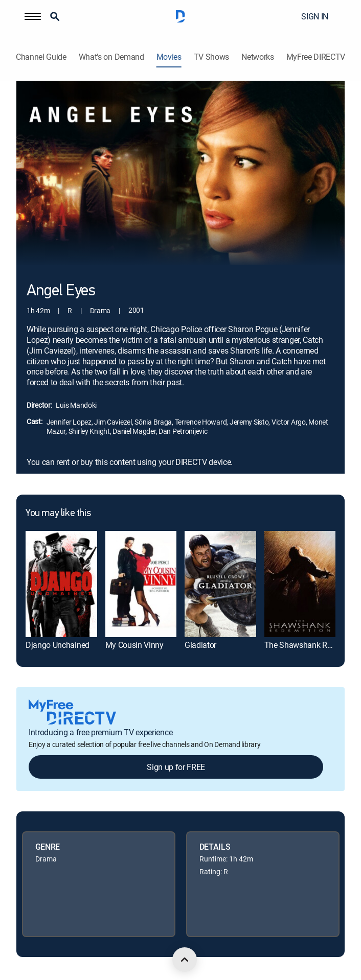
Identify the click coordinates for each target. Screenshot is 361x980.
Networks (257, 57)
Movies (169, 57)
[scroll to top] (185, 960)
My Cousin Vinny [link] (134, 645)
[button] (33, 16)
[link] (61, 584)
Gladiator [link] (200, 645)
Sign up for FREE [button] (176, 767)
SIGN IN (315, 16)
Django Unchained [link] (58, 645)
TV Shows (211, 57)
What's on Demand (111, 57)
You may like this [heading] (58, 514)
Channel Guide (41, 57)
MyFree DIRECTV (316, 57)
